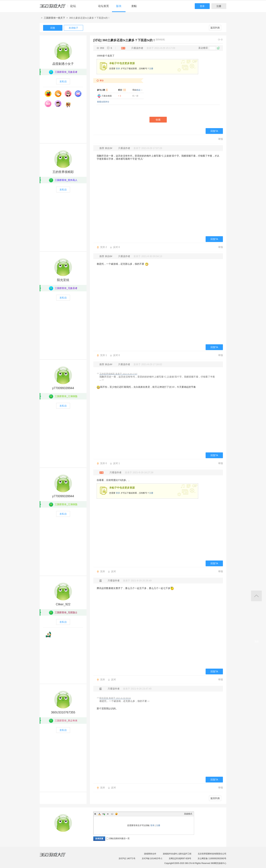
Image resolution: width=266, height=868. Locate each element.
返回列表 (215, 28)
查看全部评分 (103, 102)
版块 (119, 6)
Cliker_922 (63, 604)
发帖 (134, 6)
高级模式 (188, 814)
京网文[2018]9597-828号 (180, 858)
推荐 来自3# (106, 148)
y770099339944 (63, 388)
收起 (138, 90)
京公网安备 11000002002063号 (212, 858)
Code (112, 814)
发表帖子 (73, 28)
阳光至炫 (63, 280)
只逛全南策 (107, 96)
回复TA (214, 131)
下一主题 (222, 40)
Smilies (116, 814)
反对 (117, 247)
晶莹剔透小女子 (63, 64)
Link (104, 814)
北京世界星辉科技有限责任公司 (212, 854)
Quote (108, 814)
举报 (221, 139)
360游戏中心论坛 (59, 7)
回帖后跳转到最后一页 (118, 838)
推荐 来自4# (106, 364)
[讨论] (97, 40)
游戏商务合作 (150, 854)
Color (99, 814)
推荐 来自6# (106, 256)
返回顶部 (256, 596)
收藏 (158, 120)
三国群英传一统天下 (54, 18)
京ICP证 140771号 (127, 858)
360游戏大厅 (56, 857)
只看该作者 (137, 48)
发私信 (63, 81)
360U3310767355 (63, 712)
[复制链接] (160, 40)
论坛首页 (103, 6)
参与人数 (102, 90)
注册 (219, 6)
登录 (202, 6)
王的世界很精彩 (63, 172)
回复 (53, 28)
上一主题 (219, 40)
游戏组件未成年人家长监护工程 (177, 854)
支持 (103, 247)
